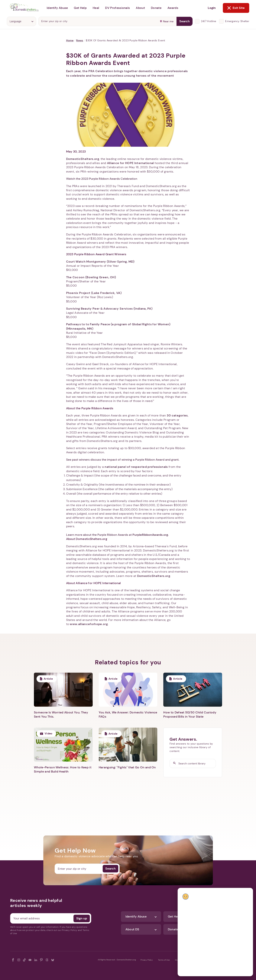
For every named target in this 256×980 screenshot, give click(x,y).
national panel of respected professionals (136, 467)
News (80, 40)
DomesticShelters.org (83, 159)
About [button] (140, 8)
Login (212, 8)
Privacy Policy (147, 960)
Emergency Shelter (237, 21)
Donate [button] (156, 8)
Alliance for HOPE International (130, 163)
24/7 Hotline (209, 21)
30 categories (177, 415)
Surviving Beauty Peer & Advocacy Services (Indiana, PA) (109, 309)
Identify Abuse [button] (57, 8)
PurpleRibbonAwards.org (150, 535)
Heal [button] (96, 8)
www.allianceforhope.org (89, 624)
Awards (173, 8)
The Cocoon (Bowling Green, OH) (91, 277)
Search (185, 21)
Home (70, 40)
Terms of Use (164, 960)
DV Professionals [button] (117, 8)
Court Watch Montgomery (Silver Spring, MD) (100, 262)
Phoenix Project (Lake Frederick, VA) (94, 293)
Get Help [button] (80, 8)
